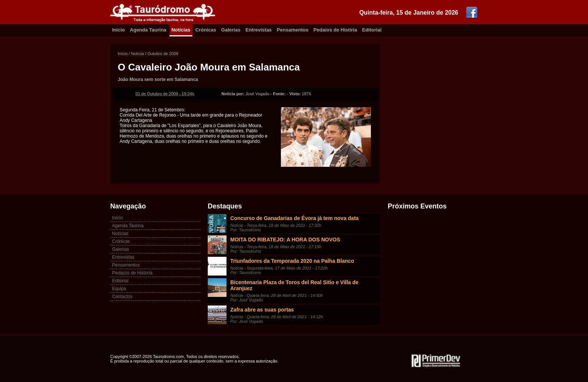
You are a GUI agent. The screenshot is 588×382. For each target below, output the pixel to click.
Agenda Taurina (148, 30)
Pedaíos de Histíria (335, 30)
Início (123, 54)
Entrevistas (259, 30)
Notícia (137, 54)
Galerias (231, 30)
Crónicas (206, 30)
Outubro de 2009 (163, 54)
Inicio (118, 30)
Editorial (372, 30)
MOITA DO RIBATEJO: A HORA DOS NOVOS (285, 240)
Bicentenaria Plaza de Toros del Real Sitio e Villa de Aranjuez (294, 285)
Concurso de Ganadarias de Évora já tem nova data (294, 218)
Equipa (119, 289)
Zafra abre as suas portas (262, 310)
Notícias (181, 30)
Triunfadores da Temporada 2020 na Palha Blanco (292, 261)
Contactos (122, 297)
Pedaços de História (132, 273)
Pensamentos (293, 30)
